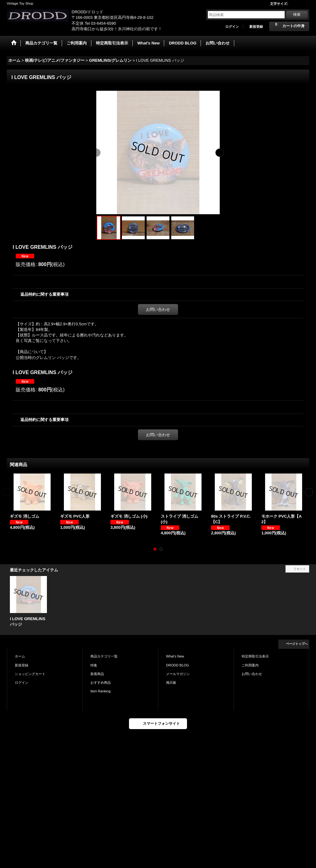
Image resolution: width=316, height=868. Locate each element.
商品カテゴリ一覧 (104, 656)
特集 (94, 665)
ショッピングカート (30, 674)
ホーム (20, 656)
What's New (175, 656)
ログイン (232, 27)
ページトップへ (297, 644)
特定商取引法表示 (255, 656)
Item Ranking (100, 691)
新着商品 (97, 674)
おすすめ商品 (101, 682)
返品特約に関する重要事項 (44, 294)
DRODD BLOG (177, 665)
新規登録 (256, 27)
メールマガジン (178, 674)
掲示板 (171, 682)
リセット (300, 569)
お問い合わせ (158, 309)
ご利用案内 (250, 665)
